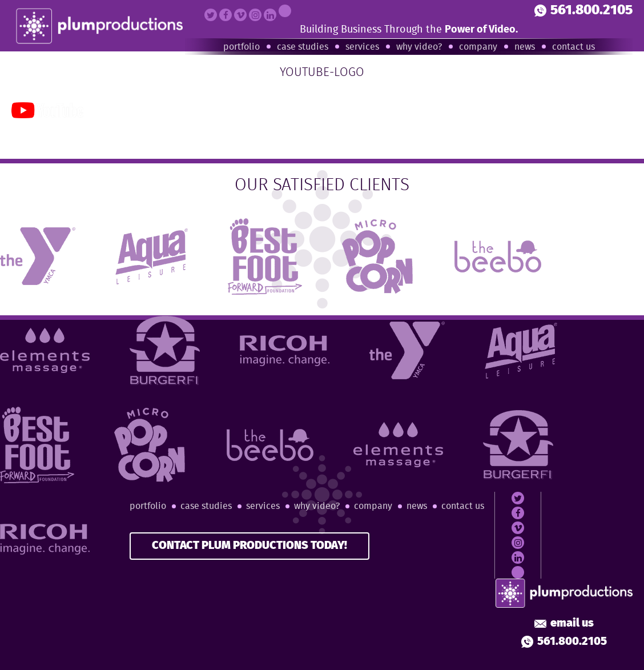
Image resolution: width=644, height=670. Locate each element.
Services (362, 47)
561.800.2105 (583, 11)
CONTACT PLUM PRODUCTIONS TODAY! (249, 546)
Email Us (564, 624)
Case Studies (303, 47)
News (525, 47)
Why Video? (419, 47)
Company (478, 47)
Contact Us (573, 47)
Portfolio (241, 47)
